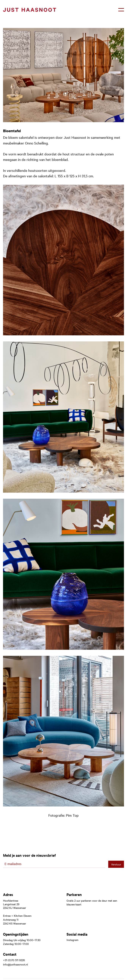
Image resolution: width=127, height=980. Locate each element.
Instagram (72, 940)
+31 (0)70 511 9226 (14, 960)
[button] (121, 10)
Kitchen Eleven (22, 916)
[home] (30, 10)
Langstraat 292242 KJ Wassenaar (15, 906)
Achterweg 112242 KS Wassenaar (15, 921)
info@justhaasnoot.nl (15, 964)
